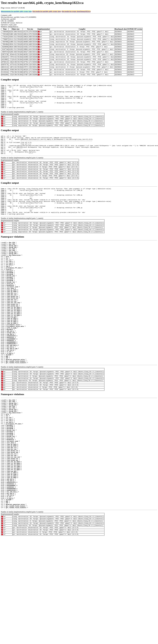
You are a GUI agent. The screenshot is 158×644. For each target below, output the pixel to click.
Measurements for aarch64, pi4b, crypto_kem (16, 11)
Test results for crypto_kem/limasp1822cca (76, 11)
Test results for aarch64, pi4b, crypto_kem (47, 11)
